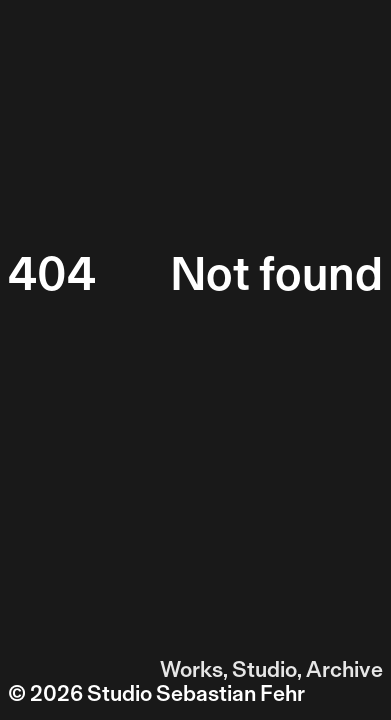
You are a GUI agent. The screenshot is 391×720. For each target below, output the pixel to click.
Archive (344, 669)
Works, (194, 669)
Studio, (267, 669)
